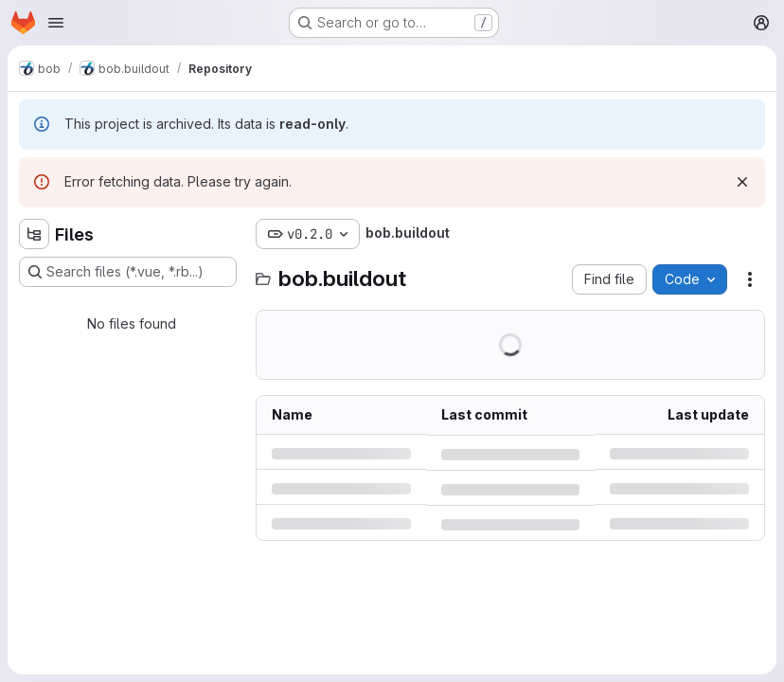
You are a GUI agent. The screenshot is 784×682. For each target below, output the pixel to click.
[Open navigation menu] (56, 23)
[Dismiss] (742, 182)
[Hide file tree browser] (34, 234)
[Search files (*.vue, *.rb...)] (128, 272)
